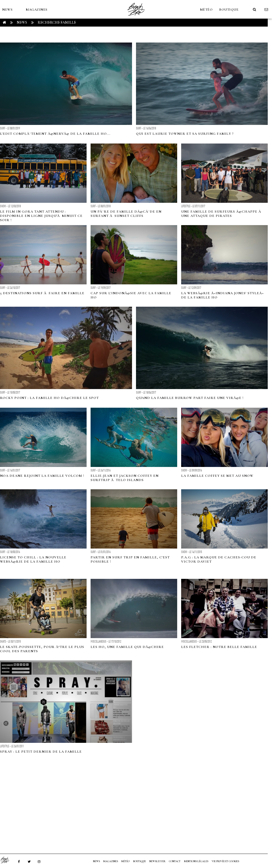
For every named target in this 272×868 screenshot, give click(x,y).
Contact (175, 861)
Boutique (229, 10)
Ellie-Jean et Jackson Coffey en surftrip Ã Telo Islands (125, 478)
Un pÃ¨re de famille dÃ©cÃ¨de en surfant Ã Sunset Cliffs (126, 214)
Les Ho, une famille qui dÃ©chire (127, 647)
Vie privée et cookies (225, 861)
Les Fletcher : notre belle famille (219, 647)
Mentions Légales (196, 861)
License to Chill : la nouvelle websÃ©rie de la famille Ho (33, 559)
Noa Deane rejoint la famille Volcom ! (42, 476)
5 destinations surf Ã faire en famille (42, 293)
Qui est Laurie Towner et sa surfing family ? (185, 134)
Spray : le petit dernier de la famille (41, 752)
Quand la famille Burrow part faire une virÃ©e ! (190, 398)
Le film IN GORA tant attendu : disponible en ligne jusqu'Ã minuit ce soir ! (41, 216)
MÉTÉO (206, 10)
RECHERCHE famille (57, 22)
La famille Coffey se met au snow (217, 476)
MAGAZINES (37, 10)
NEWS (7, 10)
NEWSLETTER (157, 861)
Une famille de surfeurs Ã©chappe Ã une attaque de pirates (222, 214)
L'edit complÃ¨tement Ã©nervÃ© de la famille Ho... (55, 134)
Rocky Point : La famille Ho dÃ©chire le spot (49, 398)
